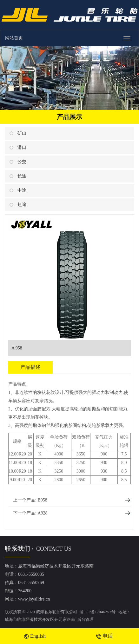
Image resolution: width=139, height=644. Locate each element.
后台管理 (85, 619)
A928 (42, 513)
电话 (104, 636)
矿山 (22, 133)
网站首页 (14, 38)
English (35, 636)
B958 (42, 500)
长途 (22, 176)
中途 (22, 190)
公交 (22, 162)
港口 (22, 147)
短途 (22, 205)
